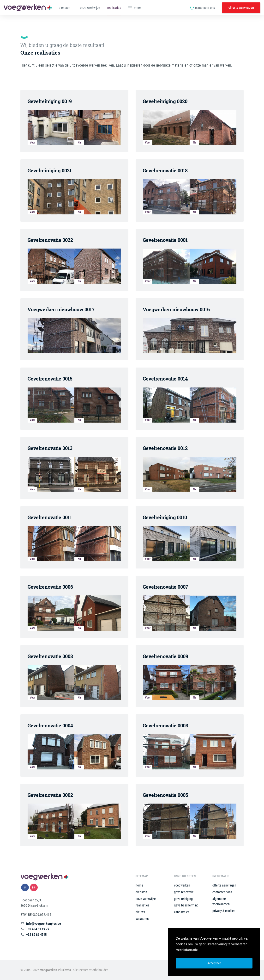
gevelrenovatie (184, 892)
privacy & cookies (224, 911)
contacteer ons (202, 8)
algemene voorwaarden (221, 902)
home (139, 885)
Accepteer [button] (214, 963)
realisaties (114, 8)
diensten (141, 892)
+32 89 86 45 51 (37, 935)
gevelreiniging (183, 899)
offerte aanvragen (241, 7)
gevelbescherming (186, 905)
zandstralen (182, 912)
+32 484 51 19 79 (38, 929)
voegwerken (182, 885)
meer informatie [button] (187, 950)
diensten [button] (65, 8)
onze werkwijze (90, 8)
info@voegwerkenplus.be (44, 924)
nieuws (140, 912)
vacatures (142, 919)
